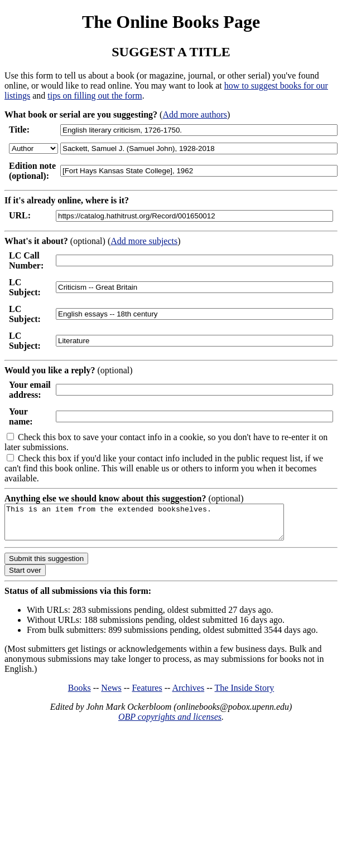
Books (80, 694)
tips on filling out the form (95, 96)
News (111, 694)
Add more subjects (144, 241)
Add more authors (195, 114)
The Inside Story (245, 694)
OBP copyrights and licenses (170, 723)
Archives (188, 694)
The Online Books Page (171, 22)
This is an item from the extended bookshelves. (161, 525)
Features (147, 694)
